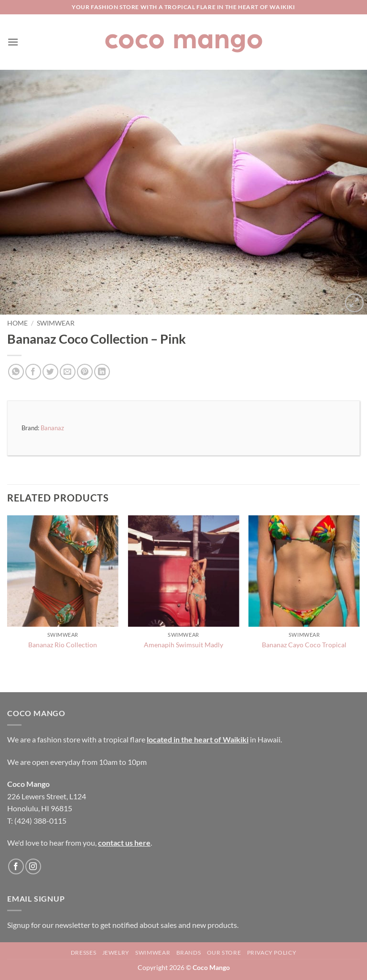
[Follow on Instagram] (33, 866)
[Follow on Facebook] (16, 866)
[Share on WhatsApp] (16, 372)
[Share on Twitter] (50, 372)
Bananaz (52, 428)
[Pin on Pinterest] (85, 372)
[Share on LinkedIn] (102, 372)
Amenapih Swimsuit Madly (183, 645)
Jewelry (116, 953)
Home (17, 323)
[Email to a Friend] (68, 372)
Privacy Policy (272, 953)
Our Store (224, 953)
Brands (189, 953)
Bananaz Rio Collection (63, 645)
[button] (13, 42)
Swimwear (56, 323)
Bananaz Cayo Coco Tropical (304, 645)
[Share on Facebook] (33, 372)
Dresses (83, 953)
